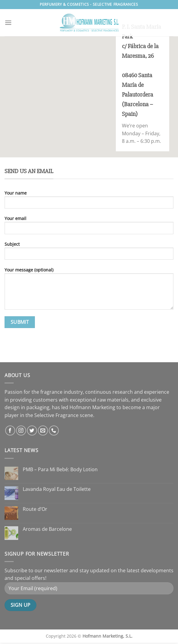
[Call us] (54, 430)
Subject (89, 253)
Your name (89, 202)
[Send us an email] (43, 430)
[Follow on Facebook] (10, 430)
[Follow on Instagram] (21, 430)
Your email (89, 227)
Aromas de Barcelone (47, 529)
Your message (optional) (89, 291)
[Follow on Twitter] (32, 430)
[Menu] (8, 23)
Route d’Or (35, 509)
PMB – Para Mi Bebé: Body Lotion (60, 470)
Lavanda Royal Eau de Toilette (57, 489)
